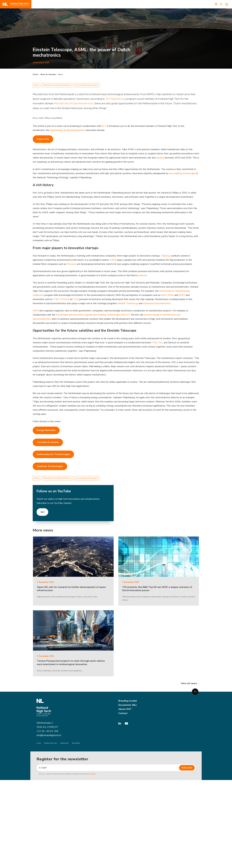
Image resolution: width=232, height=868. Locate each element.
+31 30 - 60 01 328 (47, 732)
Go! (42, 512)
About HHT (125, 710)
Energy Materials (46, 431)
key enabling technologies (182, 173)
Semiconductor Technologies (53, 455)
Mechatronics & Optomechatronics (74, 103)
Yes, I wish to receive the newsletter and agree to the (69, 774)
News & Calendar (48, 74)
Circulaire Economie (48, 443)
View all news (189, 684)
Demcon (143, 276)
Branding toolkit (128, 701)
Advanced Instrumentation (157, 304)
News (61, 74)
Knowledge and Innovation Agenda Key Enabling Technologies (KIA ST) (93, 315)
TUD (76, 300)
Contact (123, 714)
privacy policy (90, 774)
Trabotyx (166, 256)
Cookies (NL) (64, 744)
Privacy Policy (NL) (51, 744)
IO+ (104, 126)
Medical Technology (128, 304)
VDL (160, 343)
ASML (113, 260)
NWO (36, 311)
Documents (125, 705)
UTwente (65, 300)
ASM (164, 295)
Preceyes (72, 264)
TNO (154, 343)
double (160, 158)
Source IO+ (43, 139)
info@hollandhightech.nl (49, 736)
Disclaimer (76, 744)
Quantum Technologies (50, 467)
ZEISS (182, 295)
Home (35, 74)
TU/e (56, 300)
